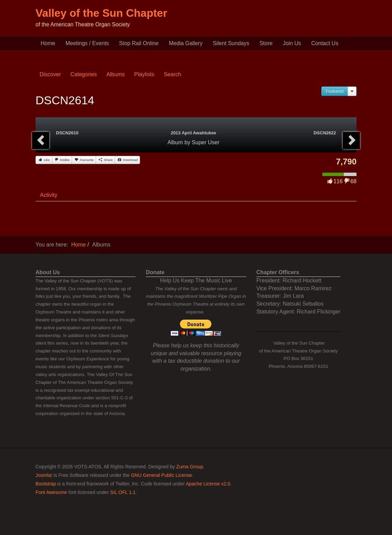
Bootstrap (46, 484)
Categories (83, 74)
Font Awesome (51, 492)
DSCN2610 (67, 133)
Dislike (62, 160)
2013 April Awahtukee (193, 133)
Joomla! (44, 475)
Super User (206, 142)
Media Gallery (186, 43)
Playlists (144, 74)
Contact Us (325, 43)
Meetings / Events (87, 43)
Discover (50, 74)
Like (44, 160)
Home (48, 43)
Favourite (84, 160)
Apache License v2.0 (208, 484)
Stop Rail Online (139, 43)
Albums (116, 74)
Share (105, 160)
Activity (49, 195)
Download (127, 160)
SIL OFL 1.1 (123, 492)
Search (173, 74)
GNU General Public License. (162, 475)
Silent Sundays (231, 43)
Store (266, 43)
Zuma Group (190, 467)
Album (175, 142)
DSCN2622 (325, 133)
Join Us (292, 43)
